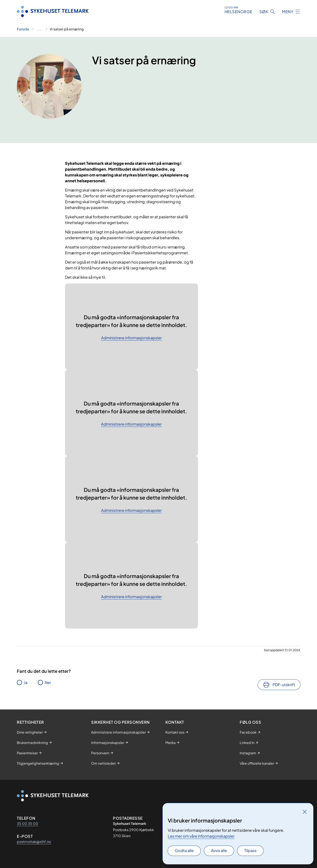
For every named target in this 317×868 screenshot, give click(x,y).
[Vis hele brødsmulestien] (39, 29)
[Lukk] (305, 812)
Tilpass (250, 850)
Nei (48, 682)
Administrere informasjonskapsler (131, 338)
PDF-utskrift (284, 685)
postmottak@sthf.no (34, 842)
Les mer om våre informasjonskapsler (201, 836)
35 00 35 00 (28, 823)
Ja (26, 682)
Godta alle (184, 850)
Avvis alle (219, 850)
